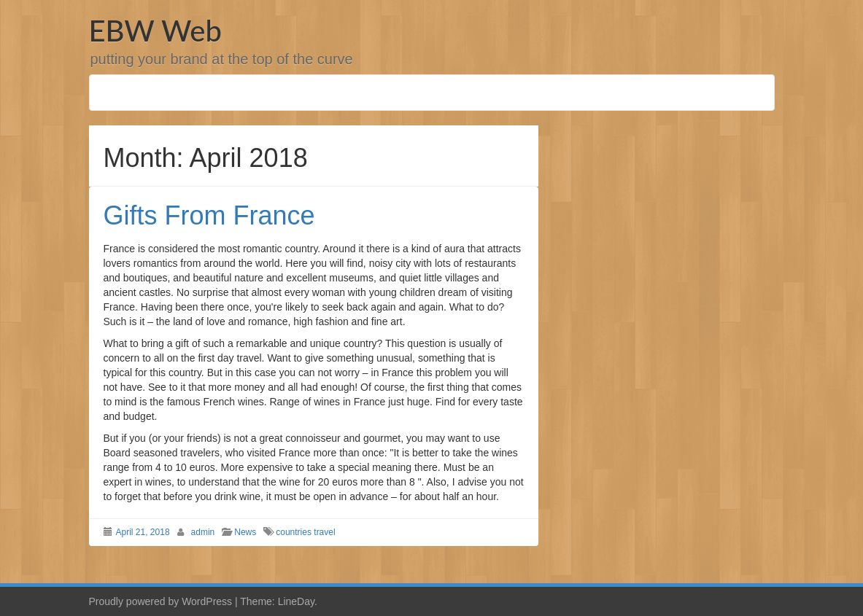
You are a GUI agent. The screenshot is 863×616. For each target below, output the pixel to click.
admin (203, 532)
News (245, 532)
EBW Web (155, 31)
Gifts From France (209, 215)
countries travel (305, 532)
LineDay (296, 601)
